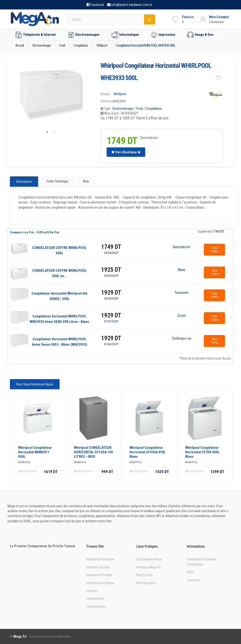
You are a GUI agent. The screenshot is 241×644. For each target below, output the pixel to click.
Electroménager (84, 35)
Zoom (181, 316)
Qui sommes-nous (149, 559)
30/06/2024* (111, 276)
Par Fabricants (146, 583)
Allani (181, 270)
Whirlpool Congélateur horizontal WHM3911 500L (35, 452)
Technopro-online (181, 339)
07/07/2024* (111, 321)
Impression (163, 35)
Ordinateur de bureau (100, 583)
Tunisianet (182, 293)
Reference (107, 101)
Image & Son (200, 35)
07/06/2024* (111, 344)
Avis (86, 181)
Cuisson (92, 591)
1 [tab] (47, 132)
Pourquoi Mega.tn (148, 567)
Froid (140, 109)
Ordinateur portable (99, 575)
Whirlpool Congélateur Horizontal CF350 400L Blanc (202, 452)
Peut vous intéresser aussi (35, 384)
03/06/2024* (111, 299)
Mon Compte (219, 17)
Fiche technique (57, 181)
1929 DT (111, 293)
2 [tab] (54, 132)
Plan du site (144, 575)
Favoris (188, 17)
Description (24, 182)
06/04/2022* (111, 253)
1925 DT (111, 270)
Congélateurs (95, 599)
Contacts (193, 580)
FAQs (191, 572)
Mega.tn (20, 636)
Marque (105, 94)
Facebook (97, 5)
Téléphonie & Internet (36, 35)
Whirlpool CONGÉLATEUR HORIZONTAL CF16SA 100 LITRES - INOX (93, 452)
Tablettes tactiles (98, 567)
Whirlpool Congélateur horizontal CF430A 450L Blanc (148, 452)
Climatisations (96, 607)
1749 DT (111, 247)
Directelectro (182, 247)
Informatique (125, 35)
